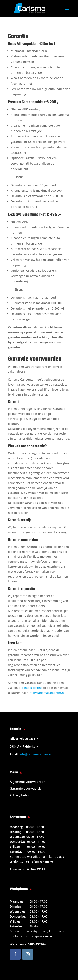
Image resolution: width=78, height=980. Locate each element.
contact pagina (32, 688)
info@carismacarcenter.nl (47, 693)
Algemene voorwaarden (28, 782)
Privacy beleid (20, 795)
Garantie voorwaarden (27, 788)
